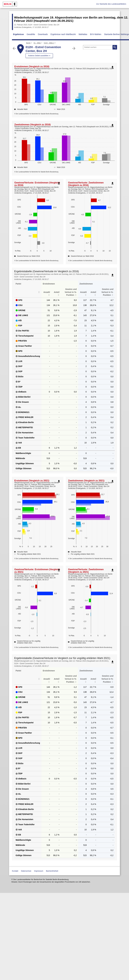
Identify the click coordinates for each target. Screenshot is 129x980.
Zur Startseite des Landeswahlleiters (111, 4)
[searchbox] (100, 47)
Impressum (39, 871)
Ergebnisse (18, 34)
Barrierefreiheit (52, 871)
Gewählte (31, 34)
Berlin (28, 43)
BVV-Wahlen (96, 34)
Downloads (43, 34)
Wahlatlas (83, 34)
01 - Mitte (37, 43)
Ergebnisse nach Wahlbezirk (63, 34)
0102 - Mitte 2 (49, 43)
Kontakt (15, 871)
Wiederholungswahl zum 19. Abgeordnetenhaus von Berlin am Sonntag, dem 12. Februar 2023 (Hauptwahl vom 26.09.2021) (71, 19)
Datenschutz (26, 871)
